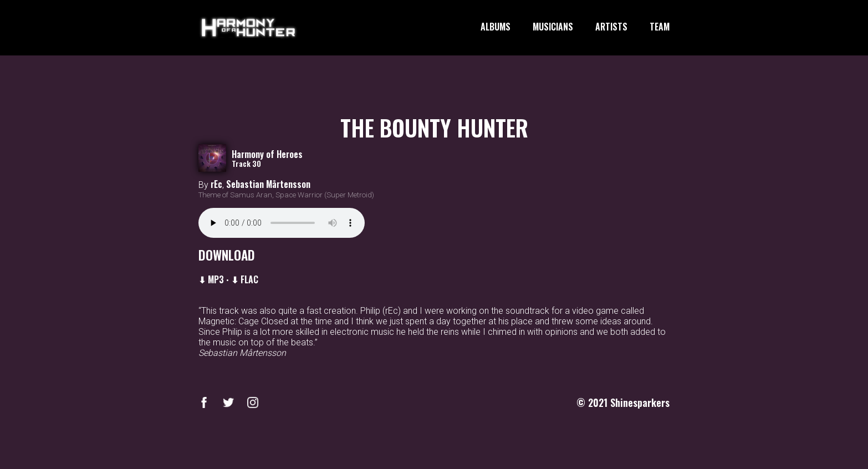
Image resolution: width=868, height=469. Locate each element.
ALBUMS (496, 27)
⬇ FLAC (245, 279)
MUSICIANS (553, 27)
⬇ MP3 (211, 279)
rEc (216, 184)
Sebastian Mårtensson (268, 184)
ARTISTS (611, 27)
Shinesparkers (640, 402)
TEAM (660, 27)
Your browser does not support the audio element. (282, 223)
